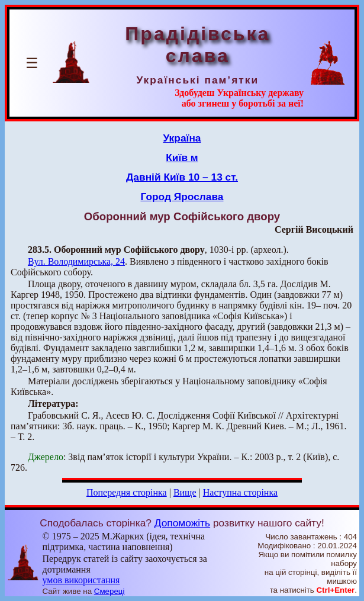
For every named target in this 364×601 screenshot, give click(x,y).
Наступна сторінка (240, 492)
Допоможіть (182, 523)
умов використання (81, 580)
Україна (182, 138)
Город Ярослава (182, 197)
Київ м (182, 158)
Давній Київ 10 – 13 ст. (182, 177)
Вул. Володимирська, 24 (76, 261)
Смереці (109, 591)
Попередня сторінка (127, 492)
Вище (185, 492)
